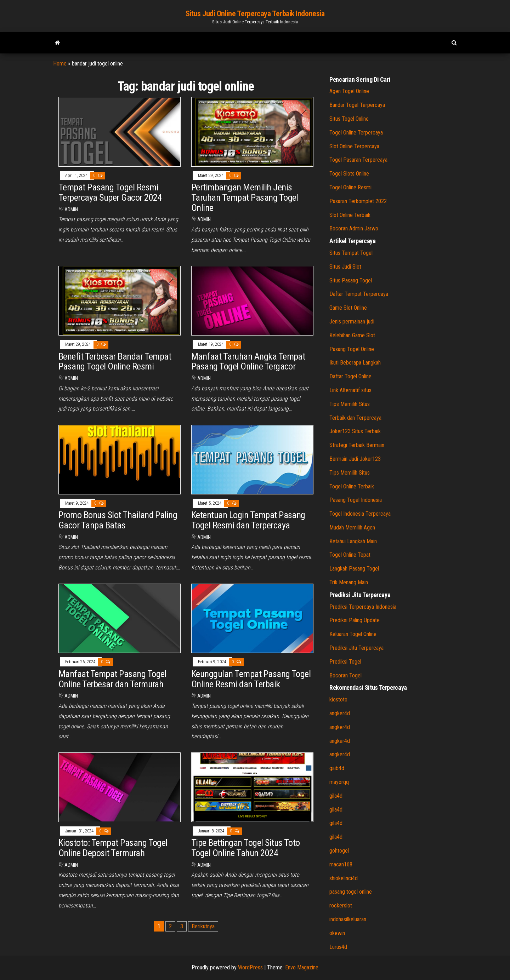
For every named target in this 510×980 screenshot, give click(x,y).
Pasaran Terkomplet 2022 (358, 201)
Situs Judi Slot (345, 267)
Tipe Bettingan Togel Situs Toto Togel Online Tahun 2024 (246, 848)
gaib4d (337, 768)
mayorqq (339, 782)
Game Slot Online (348, 308)
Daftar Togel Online (350, 376)
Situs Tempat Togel (351, 253)
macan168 (341, 864)
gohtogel (339, 851)
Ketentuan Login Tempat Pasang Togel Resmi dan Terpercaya (248, 520)
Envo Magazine (302, 967)
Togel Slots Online (349, 174)
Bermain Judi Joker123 (355, 459)
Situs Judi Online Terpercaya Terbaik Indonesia (255, 14)
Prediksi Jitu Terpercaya (356, 648)
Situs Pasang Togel (351, 280)
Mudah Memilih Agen (352, 528)
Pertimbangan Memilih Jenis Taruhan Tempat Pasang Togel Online (245, 197)
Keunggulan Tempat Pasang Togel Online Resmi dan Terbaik (251, 679)
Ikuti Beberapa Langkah (355, 363)
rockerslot (341, 906)
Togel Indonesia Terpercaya (360, 514)
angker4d (340, 713)
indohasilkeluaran (348, 919)
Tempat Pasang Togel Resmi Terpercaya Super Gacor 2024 (110, 192)
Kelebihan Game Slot (352, 335)
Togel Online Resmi (350, 187)
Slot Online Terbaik (350, 215)
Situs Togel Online (349, 119)
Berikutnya (203, 926)
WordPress (250, 967)
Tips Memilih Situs (350, 404)
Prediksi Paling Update (355, 620)
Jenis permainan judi (352, 322)
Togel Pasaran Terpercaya (358, 160)
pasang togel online (351, 892)
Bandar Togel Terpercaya (357, 105)
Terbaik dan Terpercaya (355, 418)
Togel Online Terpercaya (356, 133)
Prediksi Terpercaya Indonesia (363, 607)
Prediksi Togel (345, 662)
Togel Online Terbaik (352, 486)
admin (71, 210)
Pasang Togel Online (352, 349)
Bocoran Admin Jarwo (354, 228)
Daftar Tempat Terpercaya (359, 294)
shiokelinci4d (344, 878)
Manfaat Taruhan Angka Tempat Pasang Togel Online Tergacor (248, 362)
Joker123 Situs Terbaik (355, 431)
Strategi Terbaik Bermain (357, 445)
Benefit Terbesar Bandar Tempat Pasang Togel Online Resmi (115, 362)
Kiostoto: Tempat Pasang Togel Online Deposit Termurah (113, 848)
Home (60, 64)
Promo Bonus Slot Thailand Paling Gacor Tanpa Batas (118, 520)
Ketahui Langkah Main (353, 541)
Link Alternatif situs (350, 390)
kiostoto (338, 700)
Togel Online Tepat (350, 555)
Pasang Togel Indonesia (356, 500)
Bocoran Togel (345, 675)
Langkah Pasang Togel (354, 569)
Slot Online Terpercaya (354, 146)
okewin (337, 933)
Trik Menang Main (349, 582)
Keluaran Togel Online (353, 634)
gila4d (336, 796)
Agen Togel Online (349, 91)
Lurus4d (338, 947)
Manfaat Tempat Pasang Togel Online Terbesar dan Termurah (112, 679)
